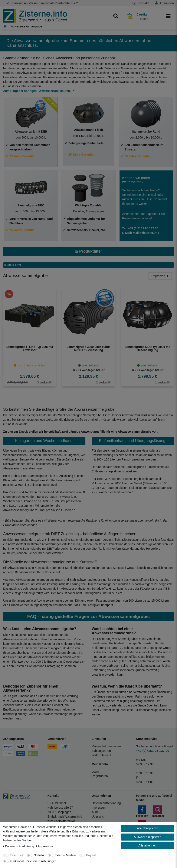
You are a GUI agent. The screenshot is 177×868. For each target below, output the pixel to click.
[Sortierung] (160, 276)
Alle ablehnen (147, 845)
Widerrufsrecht (101, 755)
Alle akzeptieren (148, 828)
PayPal (91, 855)
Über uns (98, 817)
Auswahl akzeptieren (147, 837)
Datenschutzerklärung (106, 803)
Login (95, 772)
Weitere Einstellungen (42, 861)
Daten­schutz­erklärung (19, 846)
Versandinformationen (106, 746)
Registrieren (100, 776)
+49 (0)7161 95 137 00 (153, 751)
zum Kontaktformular (61, 821)
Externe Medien (65, 855)
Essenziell (17, 855)
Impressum (99, 808)
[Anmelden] (156, 3)
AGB (95, 812)
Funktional (17, 861)
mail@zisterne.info (70, 817)
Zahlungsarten (101, 751)
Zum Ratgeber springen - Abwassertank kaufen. (38, 91)
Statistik (39, 855)
